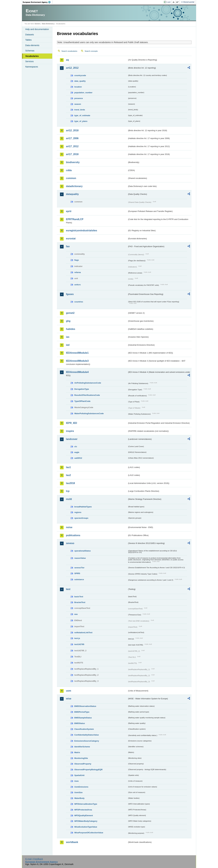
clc (76, 447)
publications (73, 535)
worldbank (72, 842)
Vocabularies (32, 56)
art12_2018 (72, 130)
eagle (77, 452)
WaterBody (79, 798)
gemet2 (70, 313)
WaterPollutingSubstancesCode (89, 413)
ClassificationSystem (84, 729)
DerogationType (82, 389)
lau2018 (70, 483)
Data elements (32, 45)
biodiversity (73, 162)
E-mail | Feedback (34, 859)
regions (78, 512)
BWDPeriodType (82, 712)
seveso (70, 543)
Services (29, 61)
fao (68, 246)
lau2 (68, 475)
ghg (68, 321)
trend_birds (80, 110)
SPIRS (77, 573)
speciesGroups (81, 518)
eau (76, 614)
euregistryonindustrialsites (82, 230)
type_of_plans (81, 121)
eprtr (69, 211)
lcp (68, 491)
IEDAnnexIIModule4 (77, 372)
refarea (78, 272)
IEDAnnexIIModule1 (77, 353)
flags (77, 260)
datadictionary (74, 186)
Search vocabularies (69, 51)
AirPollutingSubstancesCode (88, 383)
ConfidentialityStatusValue (87, 735)
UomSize (78, 792)
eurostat (71, 239)
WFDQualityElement (84, 815)
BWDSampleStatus (83, 718)
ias (68, 337)
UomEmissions (81, 787)
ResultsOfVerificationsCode (87, 395)
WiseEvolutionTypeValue (86, 827)
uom (69, 691)
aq (67, 60)
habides (71, 329)
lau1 (68, 467)
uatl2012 (78, 458)
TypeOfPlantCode (82, 401)
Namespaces (32, 67)
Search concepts (91, 51)
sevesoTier (79, 568)
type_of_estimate (82, 115)
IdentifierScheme (82, 747)
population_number (83, 93)
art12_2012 (72, 68)
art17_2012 (72, 146)
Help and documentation (37, 29)
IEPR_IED (72, 423)
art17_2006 (72, 138)
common (71, 178)
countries (79, 302)
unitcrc (78, 285)
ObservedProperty (83, 764)
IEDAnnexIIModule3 (77, 361)
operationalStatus (83, 551)
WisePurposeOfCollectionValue (89, 833)
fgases (70, 294)
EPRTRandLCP (75, 219)
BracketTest (80, 602)
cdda (69, 170)
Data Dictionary (48, 24)
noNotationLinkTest (83, 633)
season (78, 104)
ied (68, 345)
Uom (76, 781)
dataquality (72, 194)
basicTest (79, 597)
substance (79, 579)
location (78, 87)
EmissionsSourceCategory (87, 741)
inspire (70, 431)
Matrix (77, 752)
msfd (69, 499)
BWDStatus (80, 723)
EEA (38, 2)
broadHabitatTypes (83, 507)
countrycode (80, 75)
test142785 (79, 644)
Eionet (37, 24)
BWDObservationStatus (85, 706)
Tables (28, 40)
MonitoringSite (81, 758)
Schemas (30, 51)
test (68, 589)
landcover (72, 439)
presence (79, 98)
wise (69, 699)
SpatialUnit (79, 775)
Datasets (30, 35)
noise (69, 527)
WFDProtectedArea (83, 810)
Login (169, 2)
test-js (77, 638)
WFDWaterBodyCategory (86, 821)
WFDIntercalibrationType (86, 804)
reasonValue (80, 558)
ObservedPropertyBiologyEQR (88, 770)
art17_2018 (72, 154)
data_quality (80, 81)
